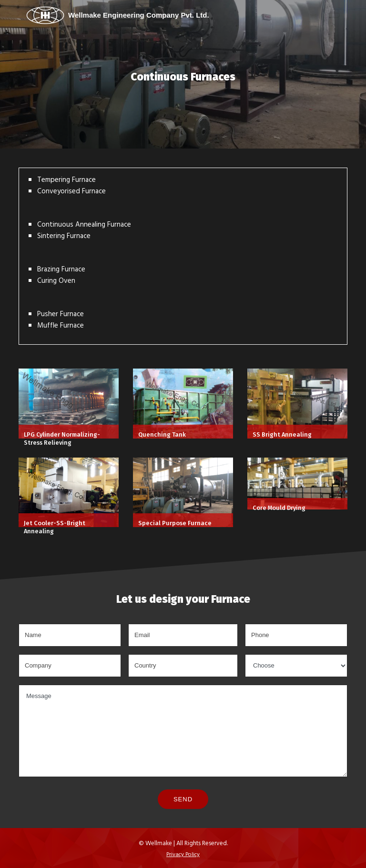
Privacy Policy (183, 854)
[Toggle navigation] (334, 15)
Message (183, 731)
